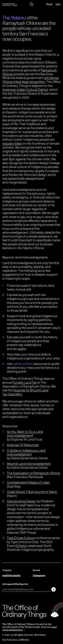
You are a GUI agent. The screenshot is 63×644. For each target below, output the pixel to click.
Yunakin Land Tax (25, 382)
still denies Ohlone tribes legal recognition (30, 80)
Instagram (39, 575)
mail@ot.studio (11, 575)
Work (49, 4)
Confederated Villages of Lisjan (28, 482)
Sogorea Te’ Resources (23, 445)
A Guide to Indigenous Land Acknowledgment (26, 452)
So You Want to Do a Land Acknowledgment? (25, 434)
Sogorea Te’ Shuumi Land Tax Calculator (25, 392)
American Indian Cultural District (25, 90)
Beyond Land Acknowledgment (29, 464)
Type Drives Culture (21, 538)
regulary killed (12, 144)
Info (58, 4)
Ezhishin (21, 546)
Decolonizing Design (21, 501)
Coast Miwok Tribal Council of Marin (32, 492)
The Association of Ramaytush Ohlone (34, 473)
